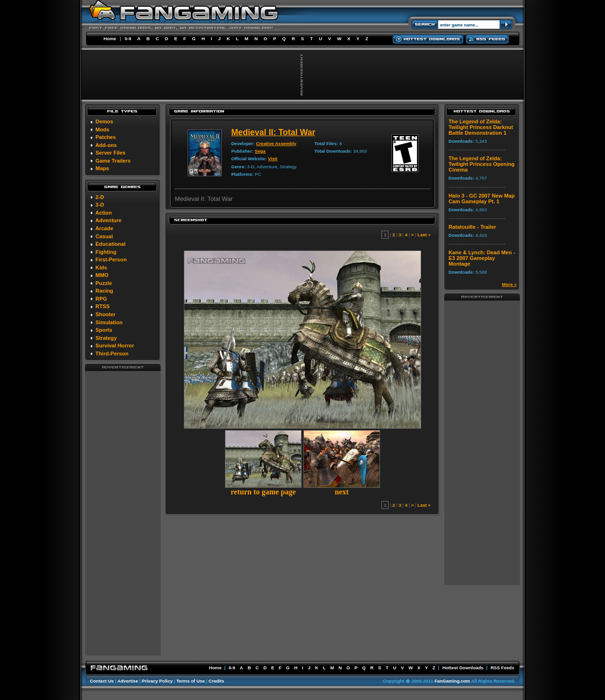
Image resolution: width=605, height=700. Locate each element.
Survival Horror (115, 346)
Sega (260, 151)
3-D (100, 205)
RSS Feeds (502, 668)
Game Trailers (113, 161)
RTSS (103, 306)
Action (104, 213)
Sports (104, 330)
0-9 (128, 39)
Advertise (128, 681)
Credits (216, 681)
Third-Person (112, 354)
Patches (106, 137)
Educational (110, 244)
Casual (104, 236)
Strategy (106, 338)
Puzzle (104, 283)
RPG (101, 299)
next (342, 488)
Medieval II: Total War (273, 132)
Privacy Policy (157, 681)
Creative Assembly (276, 143)
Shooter (105, 314)
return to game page (263, 488)
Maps (102, 168)
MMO (102, 275)
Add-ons (106, 145)
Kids (101, 268)
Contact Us (102, 681)
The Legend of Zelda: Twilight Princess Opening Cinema (482, 164)
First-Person (111, 259)
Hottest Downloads (463, 668)
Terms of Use (190, 681)
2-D (100, 197)
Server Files (110, 153)
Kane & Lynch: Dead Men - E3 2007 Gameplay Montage (482, 258)
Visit (273, 159)
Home (110, 39)
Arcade (104, 228)
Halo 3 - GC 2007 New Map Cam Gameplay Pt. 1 (482, 199)
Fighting (106, 252)
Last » (424, 235)
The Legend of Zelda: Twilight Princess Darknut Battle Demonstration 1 (481, 127)
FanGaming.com (452, 681)
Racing (104, 291)
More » (509, 284)
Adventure (108, 220)
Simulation (109, 322)
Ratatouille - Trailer (472, 227)
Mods (102, 130)
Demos (104, 121)
